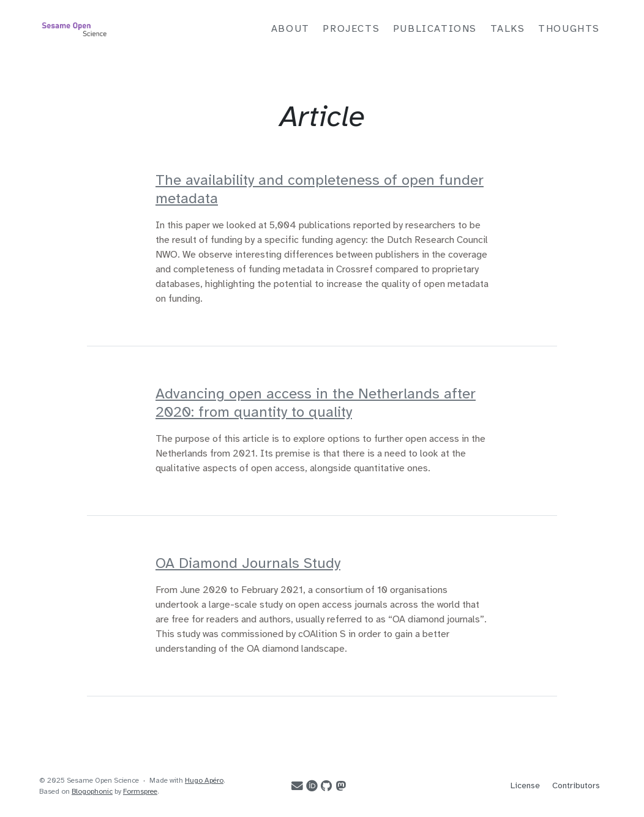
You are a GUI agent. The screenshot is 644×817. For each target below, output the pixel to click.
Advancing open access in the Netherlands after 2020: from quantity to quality (316, 404)
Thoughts (569, 29)
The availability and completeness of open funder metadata (320, 190)
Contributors (576, 786)
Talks (508, 29)
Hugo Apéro (204, 781)
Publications (435, 29)
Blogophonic (92, 792)
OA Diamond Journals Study (248, 564)
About (290, 29)
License (525, 786)
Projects (351, 29)
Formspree (140, 792)
